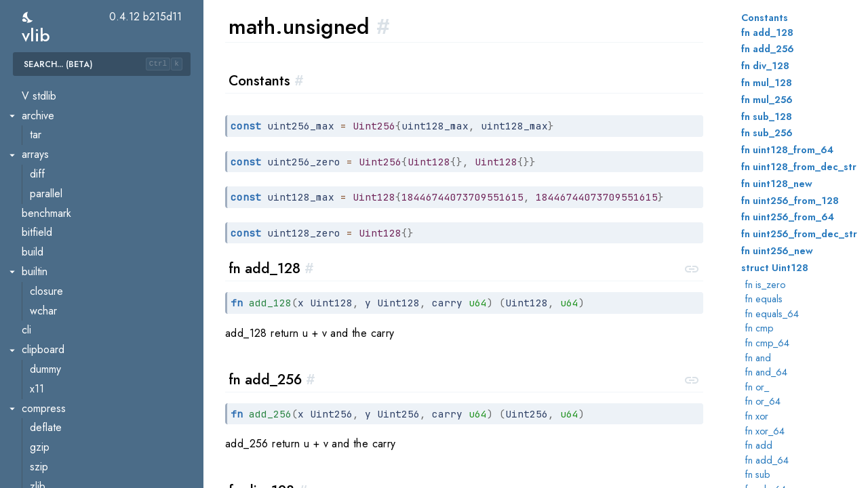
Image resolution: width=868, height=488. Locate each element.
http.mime (51, 419)
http (38, 360)
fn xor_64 (765, 431)
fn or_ (757, 387)
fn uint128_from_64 (787, 150)
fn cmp (759, 328)
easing (45, 165)
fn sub (757, 474)
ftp (36, 322)
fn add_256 (768, 49)
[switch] (28, 17)
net (29, 282)
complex (49, 146)
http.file (46, 400)
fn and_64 (766, 372)
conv (41, 302)
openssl (47, 458)
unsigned (51, 244)
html (39, 341)
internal (46, 204)
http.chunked (59, 380)
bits (38, 126)
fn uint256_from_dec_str (799, 234)
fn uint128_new (777, 184)
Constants (765, 18)
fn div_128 (765, 66)
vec (38, 263)
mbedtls (47, 439)
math (32, 87)
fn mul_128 (767, 83)
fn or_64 (763, 401)
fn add (759, 445)
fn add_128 (767, 33)
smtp (40, 477)
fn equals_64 (772, 314)
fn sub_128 (767, 117)
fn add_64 (767, 460)
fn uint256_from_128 (790, 201)
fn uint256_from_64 (788, 217)
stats (40, 224)
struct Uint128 (775, 268)
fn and (758, 358)
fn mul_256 (767, 100)
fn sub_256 (767, 133)
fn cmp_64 (767, 343)
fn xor (757, 416)
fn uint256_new (777, 251)
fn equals (764, 299)
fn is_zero (765, 285)
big (37, 107)
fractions (49, 185)
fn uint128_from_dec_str (799, 167)
